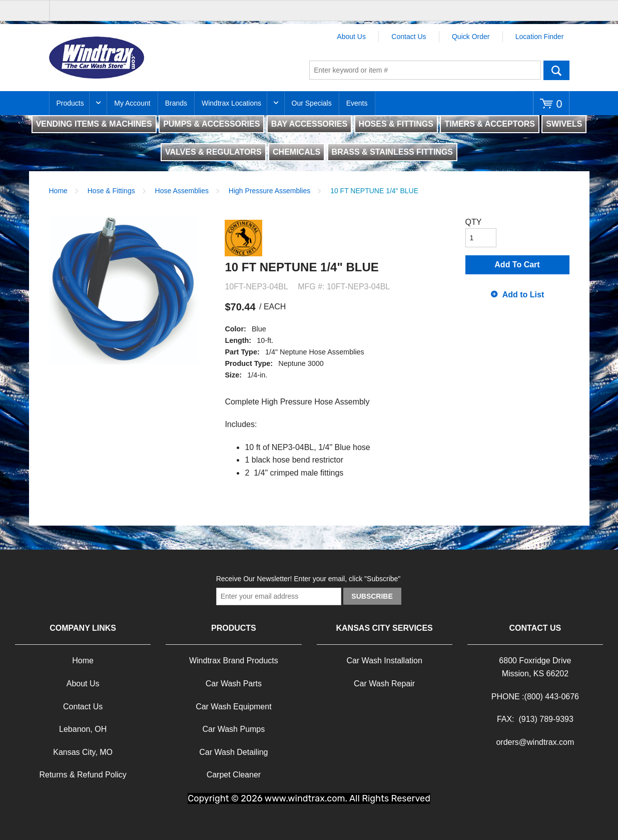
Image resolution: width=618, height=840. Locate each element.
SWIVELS (564, 124)
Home (58, 191)
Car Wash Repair (384, 684)
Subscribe (372, 596)
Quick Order (471, 37)
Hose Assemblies (182, 191)
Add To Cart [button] (517, 265)
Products (70, 103)
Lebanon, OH (83, 729)
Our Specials (312, 103)
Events (357, 103)
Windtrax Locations (231, 103)
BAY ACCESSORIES (309, 124)
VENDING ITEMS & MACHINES (94, 124)
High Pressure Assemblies (269, 191)
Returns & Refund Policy (83, 775)
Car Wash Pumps (233, 729)
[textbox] (425, 70)
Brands (176, 103)
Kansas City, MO (83, 752)
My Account (132, 103)
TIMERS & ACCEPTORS (489, 124)
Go (556, 70)
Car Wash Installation (384, 661)
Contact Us (409, 37)
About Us (351, 37)
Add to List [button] (523, 295)
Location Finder (540, 37)
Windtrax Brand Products (234, 661)
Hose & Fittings (111, 191)
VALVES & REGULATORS (213, 152)
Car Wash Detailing (233, 752)
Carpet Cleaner (234, 775)
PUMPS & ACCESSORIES (211, 124)
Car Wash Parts (234, 684)
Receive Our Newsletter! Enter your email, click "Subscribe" (308, 579)
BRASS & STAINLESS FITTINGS (392, 152)
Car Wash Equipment (233, 707)
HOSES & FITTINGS (396, 124)
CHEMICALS (296, 152)
